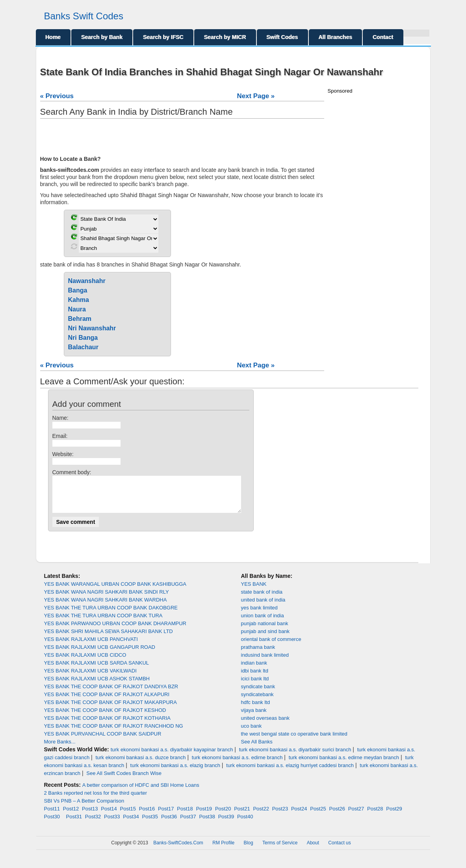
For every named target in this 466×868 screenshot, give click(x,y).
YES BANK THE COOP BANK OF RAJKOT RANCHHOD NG (114, 733)
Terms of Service (280, 850)
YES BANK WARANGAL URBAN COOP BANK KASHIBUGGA (115, 591)
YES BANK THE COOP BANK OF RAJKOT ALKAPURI (107, 701)
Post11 (52, 816)
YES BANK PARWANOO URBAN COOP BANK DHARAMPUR (115, 631)
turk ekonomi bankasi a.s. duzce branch (140, 765)
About (313, 850)
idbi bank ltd (255, 678)
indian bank (254, 670)
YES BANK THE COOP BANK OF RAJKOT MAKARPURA (110, 709)
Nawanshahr (87, 281)
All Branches (336, 37)
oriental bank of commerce (271, 646)
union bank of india (263, 623)
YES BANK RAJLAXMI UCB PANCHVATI (91, 646)
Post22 (261, 816)
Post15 (128, 816)
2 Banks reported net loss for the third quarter (96, 800)
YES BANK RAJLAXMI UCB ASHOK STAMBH (97, 686)
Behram (80, 319)
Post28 (375, 816)
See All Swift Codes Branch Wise (124, 780)
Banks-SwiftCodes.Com (178, 850)
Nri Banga (83, 338)
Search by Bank (102, 37)
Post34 (131, 824)
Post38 (207, 824)
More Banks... (60, 749)
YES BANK (254, 591)
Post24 (299, 816)
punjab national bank (265, 631)
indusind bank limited (265, 662)
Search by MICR (225, 37)
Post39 (226, 824)
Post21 (242, 816)
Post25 (318, 816)
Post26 (337, 816)
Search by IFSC (163, 37)
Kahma (79, 300)
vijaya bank (254, 717)
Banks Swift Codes (84, 16)
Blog (249, 850)
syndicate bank (258, 694)
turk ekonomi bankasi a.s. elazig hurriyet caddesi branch (290, 772)
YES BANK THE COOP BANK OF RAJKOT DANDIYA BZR (111, 694)
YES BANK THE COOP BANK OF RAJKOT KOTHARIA (107, 725)
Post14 (109, 816)
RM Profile (223, 850)
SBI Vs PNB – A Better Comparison (84, 808)
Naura (77, 309)
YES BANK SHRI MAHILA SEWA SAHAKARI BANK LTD (109, 638)
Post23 (280, 816)
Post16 (147, 816)
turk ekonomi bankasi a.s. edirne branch (237, 765)
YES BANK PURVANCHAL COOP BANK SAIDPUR (103, 741)
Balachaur (83, 347)
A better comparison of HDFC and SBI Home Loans (141, 792)
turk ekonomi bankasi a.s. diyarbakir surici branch (295, 757)
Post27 (356, 816)
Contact (383, 37)
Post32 (93, 824)
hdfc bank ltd (256, 709)
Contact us (339, 850)
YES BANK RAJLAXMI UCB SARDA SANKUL (97, 670)
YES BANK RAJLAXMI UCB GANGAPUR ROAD (100, 654)
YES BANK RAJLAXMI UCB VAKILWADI (90, 678)
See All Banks (257, 749)
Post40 (245, 824)
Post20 (223, 816)
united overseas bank (265, 725)
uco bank (252, 733)
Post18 (185, 816)
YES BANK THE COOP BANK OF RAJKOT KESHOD (105, 717)
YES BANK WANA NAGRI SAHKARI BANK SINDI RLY (107, 599)
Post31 (74, 824)
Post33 (112, 824)
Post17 (166, 816)
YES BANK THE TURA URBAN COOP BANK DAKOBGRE (111, 615)
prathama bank (258, 654)
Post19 (204, 816)
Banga (78, 290)
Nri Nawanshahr (92, 328)
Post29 (394, 816)
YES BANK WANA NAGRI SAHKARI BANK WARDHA (106, 607)
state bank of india (262, 599)
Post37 (188, 824)
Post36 (169, 824)
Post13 (90, 816)
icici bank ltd (255, 686)
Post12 (71, 816)
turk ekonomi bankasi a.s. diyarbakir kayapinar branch (172, 757)
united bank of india (263, 607)
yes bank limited (259, 615)
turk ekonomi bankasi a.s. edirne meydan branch (344, 765)
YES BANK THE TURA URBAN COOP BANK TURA (103, 623)
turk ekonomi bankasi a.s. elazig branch (175, 772)
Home (53, 37)
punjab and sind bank (265, 638)
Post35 (150, 824)
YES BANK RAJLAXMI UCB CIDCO (85, 662)
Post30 (52, 824)
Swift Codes (282, 37)
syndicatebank (257, 701)
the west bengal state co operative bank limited (294, 741)
